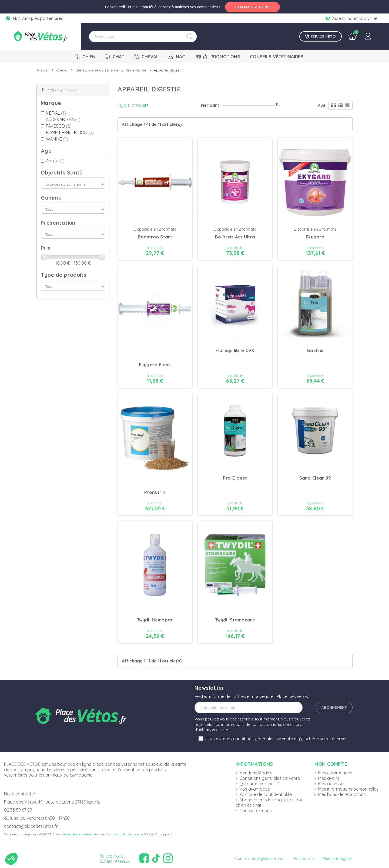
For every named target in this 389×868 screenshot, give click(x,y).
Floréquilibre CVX (235, 350)
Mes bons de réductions (342, 794)
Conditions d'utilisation (123, 834)
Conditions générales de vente (270, 778)
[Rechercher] (143, 37)
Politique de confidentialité (266, 794)
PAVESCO (59, 126)
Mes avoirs (329, 778)
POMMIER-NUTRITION (70, 132)
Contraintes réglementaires (259, 859)
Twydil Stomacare (235, 620)
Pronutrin (155, 492)
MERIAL (56, 113)
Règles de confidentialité (79, 834)
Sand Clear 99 (315, 478)
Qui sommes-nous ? (259, 784)
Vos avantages (255, 789)
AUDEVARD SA (63, 119)
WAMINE (57, 139)
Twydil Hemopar (155, 620)
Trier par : (209, 105)
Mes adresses (332, 784)
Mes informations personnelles (348, 789)
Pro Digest (235, 478)
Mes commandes (335, 773)
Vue (321, 105)
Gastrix (315, 350)
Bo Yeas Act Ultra (235, 237)
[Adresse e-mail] (249, 708)
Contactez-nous (256, 811)
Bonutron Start (155, 237)
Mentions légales (256, 773)
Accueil (43, 70)
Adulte (55, 161)
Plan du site (303, 859)
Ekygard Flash (155, 365)
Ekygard (315, 237)
